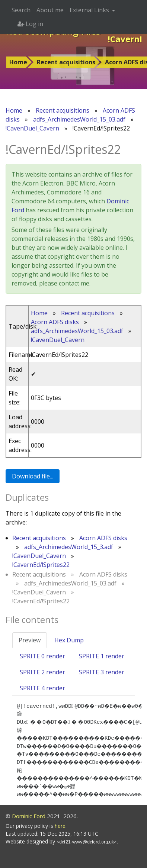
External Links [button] (90, 10)
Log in (30, 24)
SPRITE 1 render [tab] (102, 656)
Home (18, 62)
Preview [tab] (30, 640)
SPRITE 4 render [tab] (42, 688)
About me (50, 10)
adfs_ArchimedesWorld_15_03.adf (79, 119)
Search (21, 10)
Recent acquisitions (66, 62)
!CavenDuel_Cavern (32, 128)
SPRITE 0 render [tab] (42, 656)
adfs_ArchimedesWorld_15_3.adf (69, 547)
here (60, 826)
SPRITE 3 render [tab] (102, 672)
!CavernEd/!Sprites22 (41, 565)
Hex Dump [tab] (69, 640)
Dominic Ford (29, 816)
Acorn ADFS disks (55, 322)
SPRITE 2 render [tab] (42, 672)
